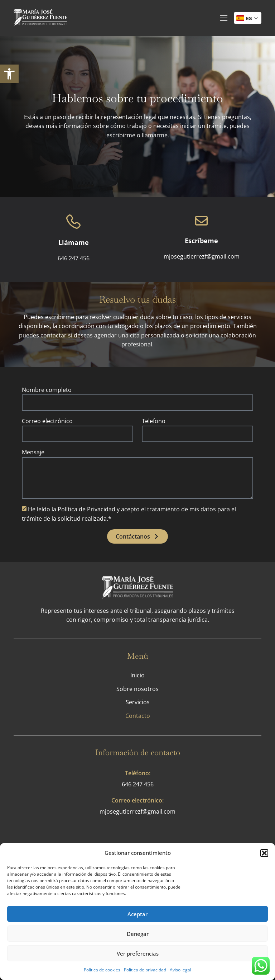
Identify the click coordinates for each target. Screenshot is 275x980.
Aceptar (137, 914)
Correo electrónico (47, 421)
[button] (264, 853)
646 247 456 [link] (138, 784)
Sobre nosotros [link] (137, 689)
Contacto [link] (138, 716)
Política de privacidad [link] (145, 970)
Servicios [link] (138, 702)
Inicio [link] (137, 675)
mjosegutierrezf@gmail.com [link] (137, 811)
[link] (9, 74)
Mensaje (33, 452)
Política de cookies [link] (102, 970)
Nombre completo (47, 390)
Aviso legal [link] (180, 970)
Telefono (154, 421)
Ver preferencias (138, 953)
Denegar (138, 934)
